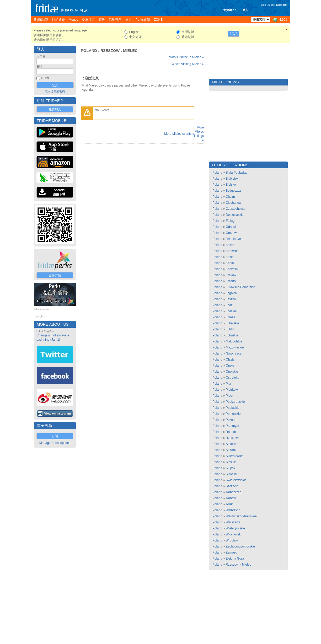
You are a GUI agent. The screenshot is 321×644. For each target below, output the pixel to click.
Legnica (231, 293)
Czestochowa (235, 209)
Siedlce (231, 444)
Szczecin (232, 486)
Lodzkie (231, 311)
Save (234, 34)
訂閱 (55, 436)
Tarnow (231, 498)
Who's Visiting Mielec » (188, 64)
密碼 (39, 66)
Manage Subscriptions (55, 443)
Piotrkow (232, 390)
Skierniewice (235, 456)
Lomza (231, 317)
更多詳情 (55, 275)
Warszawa (233, 522)
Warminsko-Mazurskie (241, 516)
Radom (231, 432)
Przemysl (232, 426)
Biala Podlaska (236, 173)
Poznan (231, 420)
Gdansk (231, 227)
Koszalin (232, 269)
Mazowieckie (235, 347)
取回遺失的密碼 (55, 91)
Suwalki (231, 474)
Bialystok (232, 179)
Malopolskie (234, 341)
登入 (245, 10)
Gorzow (231, 233)
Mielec (130, 51)
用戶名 (41, 56)
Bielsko (231, 185)
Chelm (230, 197)
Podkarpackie (235, 402)
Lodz (229, 305)
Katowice (232, 251)
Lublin (230, 329)
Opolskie (232, 372)
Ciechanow (234, 203)
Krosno (231, 281)
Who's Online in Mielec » (186, 57)
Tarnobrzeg (234, 492)
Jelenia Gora (235, 239)
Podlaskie (233, 408)
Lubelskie (232, 323)
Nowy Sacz (234, 353)
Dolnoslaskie (235, 215)
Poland (89, 51)
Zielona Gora (235, 559)
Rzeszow (110, 51)
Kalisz (230, 245)
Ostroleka (232, 378)
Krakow (231, 275)
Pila (228, 384)
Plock (230, 396)
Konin (230, 263)
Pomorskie (233, 414)
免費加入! (229, 10)
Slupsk (231, 468)
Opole (230, 366)
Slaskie (231, 462)
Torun (230, 504)
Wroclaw (232, 540)
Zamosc (231, 552)
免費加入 (55, 109)
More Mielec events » (179, 134)
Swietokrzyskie (236, 480)
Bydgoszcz (233, 191)
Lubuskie (232, 335)
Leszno (231, 299)
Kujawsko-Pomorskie (240, 287)
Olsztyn (231, 359)
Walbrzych (233, 510)
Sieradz (231, 450)
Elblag (230, 221)
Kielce (230, 257)
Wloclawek (233, 534)
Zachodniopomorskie (240, 546)
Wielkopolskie (235, 528)
